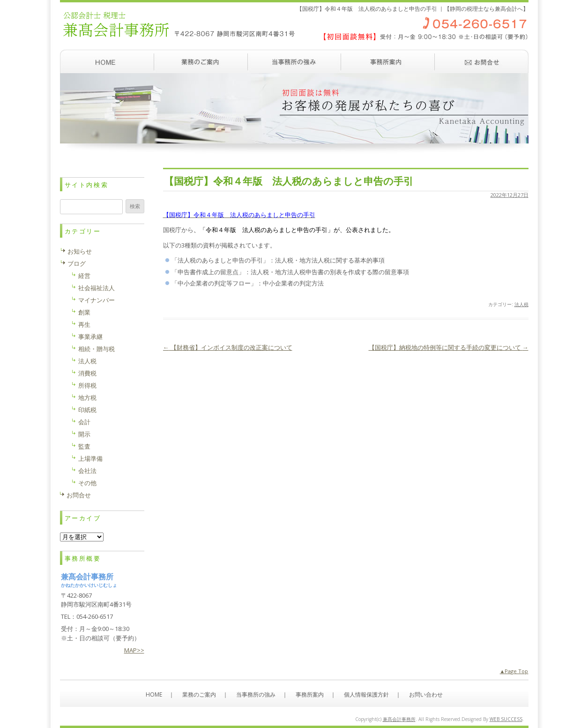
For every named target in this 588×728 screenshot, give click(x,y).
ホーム (107, 61)
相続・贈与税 (97, 349)
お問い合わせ (482, 61)
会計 (84, 422)
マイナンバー (97, 300)
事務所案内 (388, 61)
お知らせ (80, 251)
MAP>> (134, 650)
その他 (87, 483)
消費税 (87, 373)
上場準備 (90, 458)
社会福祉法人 (97, 288)
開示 (84, 434)
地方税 (87, 398)
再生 (84, 324)
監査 (84, 446)
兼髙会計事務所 (399, 719)
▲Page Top (514, 671)
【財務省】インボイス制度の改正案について (228, 347)
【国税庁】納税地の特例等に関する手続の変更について (449, 347)
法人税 (521, 304)
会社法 (87, 471)
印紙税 (87, 410)
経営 (84, 276)
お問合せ (79, 495)
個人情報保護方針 (366, 694)
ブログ (77, 263)
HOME (154, 694)
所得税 (87, 385)
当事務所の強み (294, 61)
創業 (84, 312)
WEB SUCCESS (506, 719)
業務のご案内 (201, 61)
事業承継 (90, 337)
